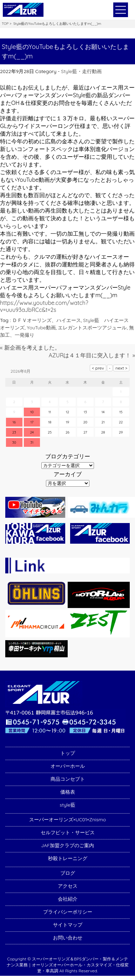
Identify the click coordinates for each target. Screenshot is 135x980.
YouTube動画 (41, 328)
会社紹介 (68, 899)
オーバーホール (68, 766)
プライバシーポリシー (68, 912)
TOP (5, 24)
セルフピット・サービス (68, 832)
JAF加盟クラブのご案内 (67, 845)
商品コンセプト (68, 779)
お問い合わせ (68, 938)
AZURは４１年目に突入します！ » (92, 355)
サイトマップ (68, 925)
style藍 (67, 805)
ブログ (68, 873)
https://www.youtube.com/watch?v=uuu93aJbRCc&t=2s (44, 306)
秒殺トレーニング (68, 858)
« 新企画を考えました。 (30, 348)
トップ (68, 753)
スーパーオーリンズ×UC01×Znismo (68, 820)
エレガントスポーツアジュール (92, 328)
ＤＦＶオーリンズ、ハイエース (47, 320)
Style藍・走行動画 (81, 71)
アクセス (68, 886)
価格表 (68, 792)
